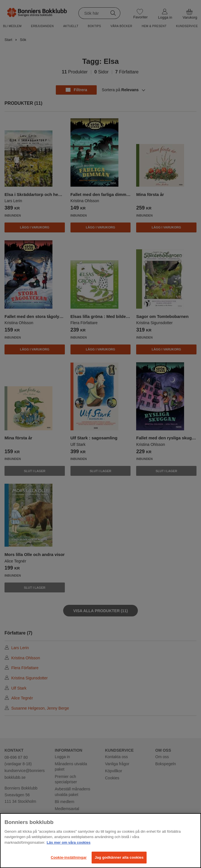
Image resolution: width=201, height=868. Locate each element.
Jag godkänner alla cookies (119, 857)
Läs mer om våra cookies (69, 842)
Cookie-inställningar (69, 857)
